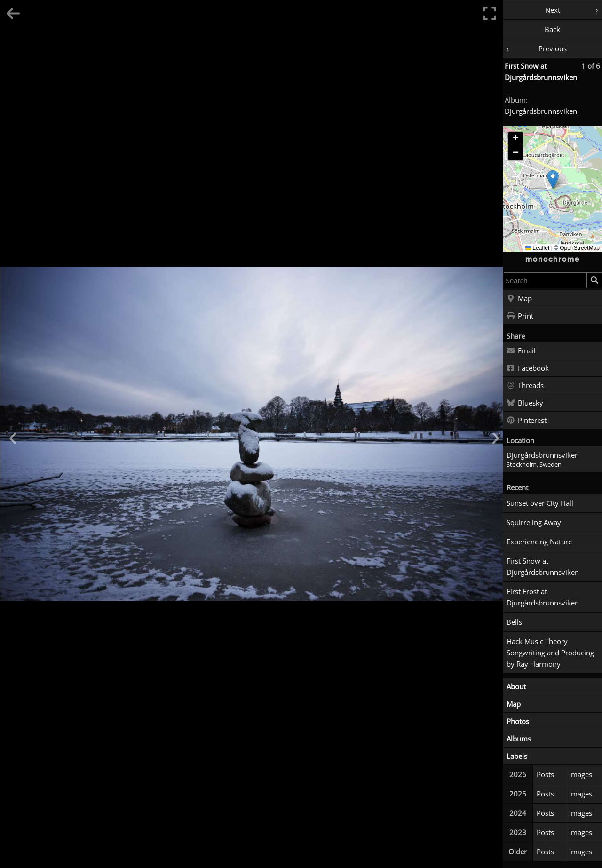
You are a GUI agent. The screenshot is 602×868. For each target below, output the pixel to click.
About (516, 686)
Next (553, 10)
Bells (514, 622)
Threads (525, 386)
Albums (519, 739)
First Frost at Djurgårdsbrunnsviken (543, 597)
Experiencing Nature (539, 542)
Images (581, 774)
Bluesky (525, 403)
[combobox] (545, 280)
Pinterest (527, 421)
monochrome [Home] (553, 259)
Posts (545, 774)
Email (521, 351)
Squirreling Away (534, 522)
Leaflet (537, 248)
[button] (553, 179)
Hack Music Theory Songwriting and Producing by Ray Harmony (550, 653)
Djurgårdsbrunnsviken (541, 111)
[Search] (594, 280)
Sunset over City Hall (540, 503)
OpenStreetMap (580, 248)
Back (552, 29)
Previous (553, 48)
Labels (517, 756)
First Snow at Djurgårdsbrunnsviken (543, 566)
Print (520, 316)
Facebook (528, 368)
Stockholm (522, 465)
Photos (518, 721)
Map (519, 299)
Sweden (551, 465)
